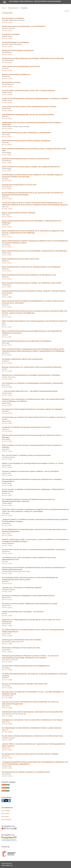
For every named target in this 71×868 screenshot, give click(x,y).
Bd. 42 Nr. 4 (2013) (7, 431)
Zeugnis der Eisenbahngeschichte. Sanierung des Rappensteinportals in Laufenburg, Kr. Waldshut (35, 99)
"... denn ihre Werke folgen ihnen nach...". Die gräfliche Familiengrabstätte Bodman (30, 391)
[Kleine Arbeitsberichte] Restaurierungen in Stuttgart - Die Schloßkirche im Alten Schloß (31, 283)
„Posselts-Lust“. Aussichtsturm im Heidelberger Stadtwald (22, 588)
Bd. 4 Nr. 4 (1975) (7, 155)
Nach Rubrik (5, 817)
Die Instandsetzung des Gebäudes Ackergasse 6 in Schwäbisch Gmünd (26, 772)
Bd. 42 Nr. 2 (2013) (7, 459)
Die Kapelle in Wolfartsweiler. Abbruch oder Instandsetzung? (22, 359)
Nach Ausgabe (6, 811)
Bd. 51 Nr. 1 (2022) (7, 30)
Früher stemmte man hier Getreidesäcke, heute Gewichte (21, 66)
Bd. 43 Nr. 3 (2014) (7, 129)
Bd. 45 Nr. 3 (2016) (7, 111)
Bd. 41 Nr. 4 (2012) (7, 505)
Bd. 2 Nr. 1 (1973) (7, 255)
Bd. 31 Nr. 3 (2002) (7, 363)
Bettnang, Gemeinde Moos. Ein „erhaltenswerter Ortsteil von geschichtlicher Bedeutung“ (32, 367)
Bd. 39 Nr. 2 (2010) (7, 768)
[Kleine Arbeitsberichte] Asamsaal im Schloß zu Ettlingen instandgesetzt (26, 141)
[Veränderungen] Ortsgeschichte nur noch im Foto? (19, 185)
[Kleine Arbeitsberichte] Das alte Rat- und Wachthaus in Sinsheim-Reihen (27, 133)
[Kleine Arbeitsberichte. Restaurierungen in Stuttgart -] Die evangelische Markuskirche (31, 167)
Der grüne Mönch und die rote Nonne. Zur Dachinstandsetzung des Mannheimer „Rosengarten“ (34, 550)
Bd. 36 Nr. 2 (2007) (7, 662)
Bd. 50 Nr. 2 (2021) (7, 70)
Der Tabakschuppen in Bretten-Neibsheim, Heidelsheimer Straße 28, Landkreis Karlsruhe (32, 728)
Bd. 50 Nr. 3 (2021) (7, 46)
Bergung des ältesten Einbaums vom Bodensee (18, 50)
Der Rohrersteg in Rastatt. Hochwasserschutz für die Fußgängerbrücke (26, 666)
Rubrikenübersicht (13, 8)
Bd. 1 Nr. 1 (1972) (7, 337)
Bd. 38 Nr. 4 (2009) (7, 732)
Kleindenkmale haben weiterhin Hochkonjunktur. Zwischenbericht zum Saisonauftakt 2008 (32, 712)
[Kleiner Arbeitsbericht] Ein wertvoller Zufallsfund (19, 213)
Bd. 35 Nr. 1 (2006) (7, 626)
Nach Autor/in (5, 814)
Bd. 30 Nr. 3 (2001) (7, 413)
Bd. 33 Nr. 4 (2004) (7, 379)
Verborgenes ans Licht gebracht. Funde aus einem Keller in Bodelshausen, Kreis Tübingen (32, 720)
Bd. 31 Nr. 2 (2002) (7, 371)
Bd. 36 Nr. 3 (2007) (7, 652)
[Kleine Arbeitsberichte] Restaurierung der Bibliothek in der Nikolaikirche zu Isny (29, 275)
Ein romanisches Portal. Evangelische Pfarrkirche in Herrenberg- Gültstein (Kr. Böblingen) (32, 409)
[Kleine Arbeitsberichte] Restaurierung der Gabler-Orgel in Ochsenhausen (27, 341)
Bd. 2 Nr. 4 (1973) (7, 217)
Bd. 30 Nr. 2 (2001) (7, 467)
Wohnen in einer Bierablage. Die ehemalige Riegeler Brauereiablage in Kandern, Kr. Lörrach (33, 463)
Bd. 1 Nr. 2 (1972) (7, 307)
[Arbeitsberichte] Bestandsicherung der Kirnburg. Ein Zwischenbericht (26, 159)
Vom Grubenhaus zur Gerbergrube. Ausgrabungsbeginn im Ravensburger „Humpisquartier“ (33, 383)
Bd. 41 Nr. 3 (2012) (7, 515)
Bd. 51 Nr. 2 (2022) (7, 22)
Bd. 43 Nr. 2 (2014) (7, 199)
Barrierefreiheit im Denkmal (11, 82)
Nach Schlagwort (6, 820)
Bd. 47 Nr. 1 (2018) (7, 95)
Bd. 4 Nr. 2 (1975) (7, 137)
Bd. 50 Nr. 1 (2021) (7, 78)
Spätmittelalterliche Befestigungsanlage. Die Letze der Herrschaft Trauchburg (28, 115)
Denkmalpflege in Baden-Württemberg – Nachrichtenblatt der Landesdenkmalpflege (35, 1)
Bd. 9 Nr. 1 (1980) (7, 163)
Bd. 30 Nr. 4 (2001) (7, 395)
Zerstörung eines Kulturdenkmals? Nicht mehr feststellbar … (22, 640)
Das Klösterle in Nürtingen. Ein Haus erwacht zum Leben (21, 648)
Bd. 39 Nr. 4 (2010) (7, 750)
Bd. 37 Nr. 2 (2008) (7, 688)
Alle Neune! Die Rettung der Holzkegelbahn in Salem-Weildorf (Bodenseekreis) (28, 596)
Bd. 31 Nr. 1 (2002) (7, 495)
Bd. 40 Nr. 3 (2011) (7, 584)
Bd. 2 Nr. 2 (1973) (7, 237)
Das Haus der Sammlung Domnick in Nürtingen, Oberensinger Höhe (25, 684)
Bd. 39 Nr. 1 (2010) (7, 776)
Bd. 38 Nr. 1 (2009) (7, 740)
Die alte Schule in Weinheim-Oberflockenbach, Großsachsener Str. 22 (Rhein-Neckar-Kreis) (32, 736)
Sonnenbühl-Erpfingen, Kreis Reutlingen (16, 42)
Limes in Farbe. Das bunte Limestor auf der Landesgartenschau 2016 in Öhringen (29, 107)
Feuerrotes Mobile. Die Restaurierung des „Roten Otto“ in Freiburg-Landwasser (29, 90)
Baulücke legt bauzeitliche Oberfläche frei (16, 74)
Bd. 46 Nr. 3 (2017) (7, 103)
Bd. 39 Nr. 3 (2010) (7, 758)
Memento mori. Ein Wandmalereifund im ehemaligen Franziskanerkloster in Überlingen (31, 375)
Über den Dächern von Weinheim (13, 18)
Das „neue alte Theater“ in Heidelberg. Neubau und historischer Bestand (26, 455)
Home (4, 8)
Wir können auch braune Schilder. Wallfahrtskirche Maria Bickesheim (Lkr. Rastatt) (30, 604)
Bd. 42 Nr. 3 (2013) (7, 451)
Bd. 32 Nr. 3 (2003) (7, 535)
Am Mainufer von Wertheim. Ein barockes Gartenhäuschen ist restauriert (26, 427)
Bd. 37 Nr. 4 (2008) (7, 670)
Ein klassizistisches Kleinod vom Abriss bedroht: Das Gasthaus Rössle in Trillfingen (30, 754)
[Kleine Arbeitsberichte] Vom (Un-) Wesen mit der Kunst (21, 259)
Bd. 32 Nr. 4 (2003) (7, 485)
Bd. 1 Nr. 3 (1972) (7, 317)
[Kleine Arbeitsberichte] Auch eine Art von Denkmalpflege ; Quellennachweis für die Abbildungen (34, 251)
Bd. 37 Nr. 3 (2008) (7, 680)
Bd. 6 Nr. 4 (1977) (7, 171)
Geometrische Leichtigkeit (11, 34)
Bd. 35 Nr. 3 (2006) (7, 616)
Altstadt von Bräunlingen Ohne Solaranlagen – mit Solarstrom (23, 612)
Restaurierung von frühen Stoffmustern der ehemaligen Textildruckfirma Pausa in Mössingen (33, 58)
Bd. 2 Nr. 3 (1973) (7, 227)
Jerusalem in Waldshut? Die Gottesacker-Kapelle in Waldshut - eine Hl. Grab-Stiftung (30, 471)
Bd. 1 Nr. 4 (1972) (7, 355)
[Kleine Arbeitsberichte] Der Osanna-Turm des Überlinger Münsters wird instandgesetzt (31, 267)
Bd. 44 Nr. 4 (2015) (7, 119)
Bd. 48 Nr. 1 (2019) (7, 86)
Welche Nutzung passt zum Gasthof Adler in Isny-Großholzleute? (24, 26)
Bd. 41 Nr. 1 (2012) (7, 564)
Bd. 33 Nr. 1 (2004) (7, 387)
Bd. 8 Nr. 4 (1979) (7, 181)
